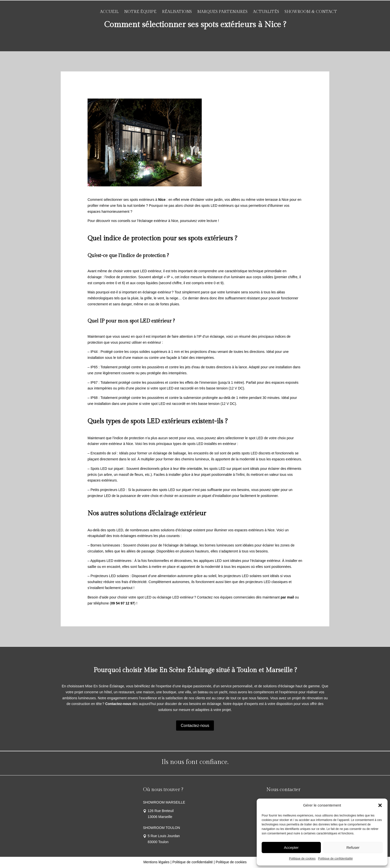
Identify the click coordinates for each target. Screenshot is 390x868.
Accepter (291, 847)
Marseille (279, 670)
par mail (287, 597)
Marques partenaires (222, 12)
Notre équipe (140, 12)
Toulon (247, 670)
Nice (161, 200)
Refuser (353, 847)
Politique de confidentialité (335, 859)
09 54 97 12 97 (122, 603)
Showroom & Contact (311, 12)
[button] (380, 805)
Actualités (266, 12)
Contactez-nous (195, 726)
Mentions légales (156, 863)
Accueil (109, 12)
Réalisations (177, 12)
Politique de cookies (302, 859)
